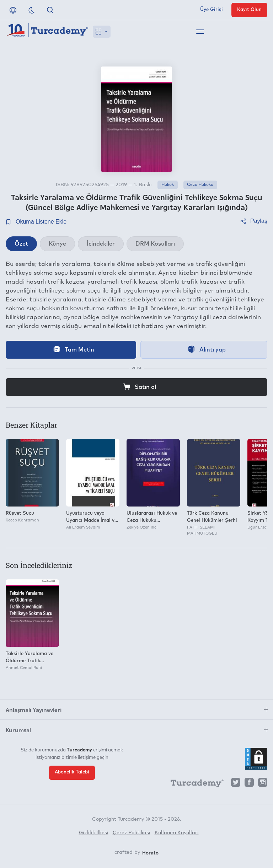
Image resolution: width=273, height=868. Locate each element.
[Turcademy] (194, 784)
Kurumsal (18, 730)
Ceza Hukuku (200, 185)
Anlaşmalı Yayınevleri (34, 709)
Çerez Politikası (132, 833)
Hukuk (168, 185)
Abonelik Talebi (72, 772)
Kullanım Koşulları (177, 833)
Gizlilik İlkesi (94, 833)
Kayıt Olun (249, 10)
